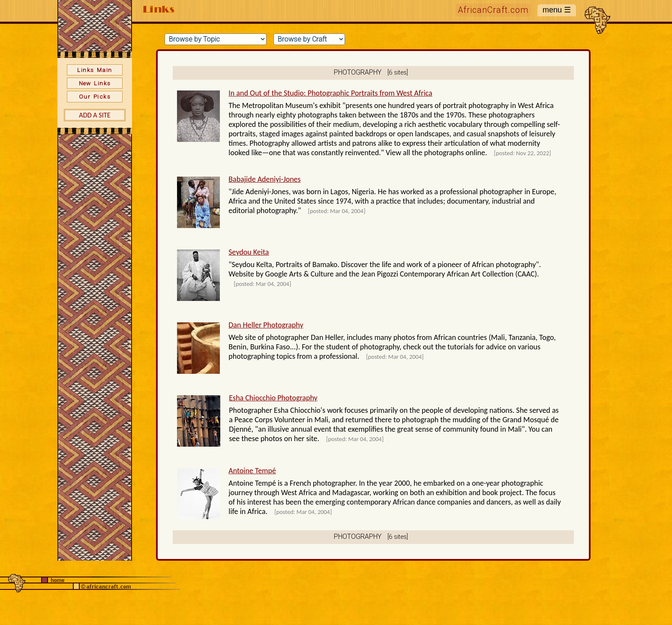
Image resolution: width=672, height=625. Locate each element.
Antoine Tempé (252, 471)
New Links (95, 83)
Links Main (94, 70)
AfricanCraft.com (493, 10)
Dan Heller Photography (266, 325)
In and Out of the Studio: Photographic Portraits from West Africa (330, 93)
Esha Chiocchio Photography (273, 398)
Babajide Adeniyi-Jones (264, 179)
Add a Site (94, 115)
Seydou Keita (249, 252)
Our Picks (95, 96)
